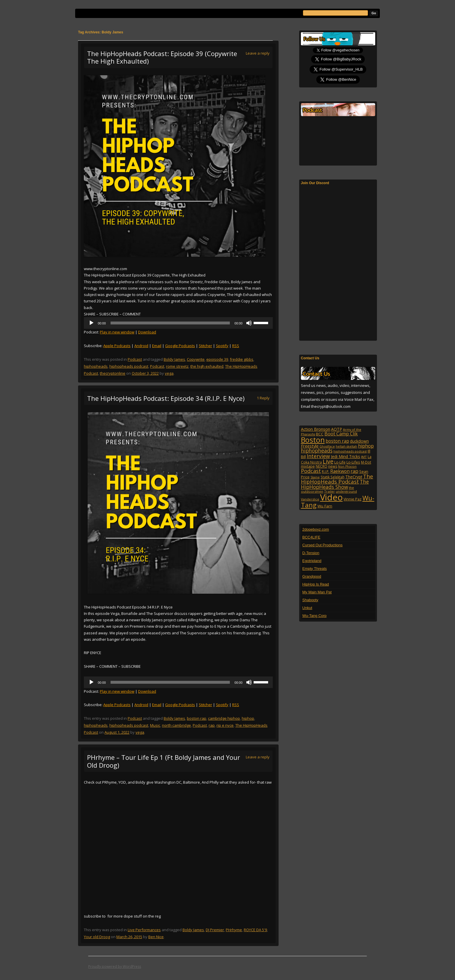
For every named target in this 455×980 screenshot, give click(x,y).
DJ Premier (215, 930)
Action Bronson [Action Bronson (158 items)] (316, 429)
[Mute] (249, 323)
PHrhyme (234, 930)
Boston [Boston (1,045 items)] (313, 440)
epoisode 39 (217, 359)
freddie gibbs (242, 359)
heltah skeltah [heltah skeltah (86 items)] (346, 446)
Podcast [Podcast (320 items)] (311, 471)
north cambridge (176, 725)
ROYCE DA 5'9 (255, 930)
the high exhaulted (207, 366)
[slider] (170, 323)
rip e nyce (225, 725)
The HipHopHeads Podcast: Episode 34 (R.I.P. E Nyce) (166, 398)
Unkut (307, 608)
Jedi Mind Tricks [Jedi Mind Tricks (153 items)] (345, 456)
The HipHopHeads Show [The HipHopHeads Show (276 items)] (335, 484)
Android (141, 346)
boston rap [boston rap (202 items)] (337, 441)
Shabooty (310, 600)
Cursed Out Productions (323, 545)
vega (169, 373)
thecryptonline (113, 373)
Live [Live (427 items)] (328, 461)
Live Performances (144, 930)
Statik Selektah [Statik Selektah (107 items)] (333, 477)
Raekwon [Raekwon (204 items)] (340, 471)
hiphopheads (96, 366)
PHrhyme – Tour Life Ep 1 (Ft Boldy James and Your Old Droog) (164, 761)
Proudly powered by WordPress (115, 966)
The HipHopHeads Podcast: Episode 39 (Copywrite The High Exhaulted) (162, 57)
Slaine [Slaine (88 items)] (315, 477)
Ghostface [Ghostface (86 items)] (327, 446)
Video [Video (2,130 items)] (331, 497)
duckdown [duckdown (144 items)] (359, 441)
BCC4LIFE (311, 537)
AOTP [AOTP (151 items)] (337, 429)
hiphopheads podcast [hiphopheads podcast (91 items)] (350, 451)
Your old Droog (97, 937)
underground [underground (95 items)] (346, 491)
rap (212, 725)
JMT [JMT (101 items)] (364, 457)
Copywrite (196, 359)
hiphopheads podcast (129, 366)
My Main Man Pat (317, 592)
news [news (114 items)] (333, 466)
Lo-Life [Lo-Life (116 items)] (340, 462)
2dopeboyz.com (316, 529)
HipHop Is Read (316, 584)
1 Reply (263, 398)
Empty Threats (315, 569)
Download (147, 332)
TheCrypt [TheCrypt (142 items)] (354, 477)
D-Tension (311, 553)
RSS (236, 346)
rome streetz (177, 366)
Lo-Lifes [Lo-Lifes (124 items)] (353, 462)
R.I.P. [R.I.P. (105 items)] (326, 471)
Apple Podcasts (117, 346)
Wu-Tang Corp (315, 616)
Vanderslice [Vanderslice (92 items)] (310, 499)
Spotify (222, 346)
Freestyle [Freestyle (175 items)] (310, 446)
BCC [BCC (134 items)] (320, 434)
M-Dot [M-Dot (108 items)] (366, 462)
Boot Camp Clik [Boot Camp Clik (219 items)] (341, 434)
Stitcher (205, 346)
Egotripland (312, 561)
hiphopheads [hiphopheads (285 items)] (317, 450)
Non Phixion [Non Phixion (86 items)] (347, 466)
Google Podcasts (180, 346)
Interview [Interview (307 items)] (318, 456)
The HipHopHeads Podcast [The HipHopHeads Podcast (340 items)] (337, 479)
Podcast (135, 359)
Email (157, 346)
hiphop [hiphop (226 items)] (366, 446)
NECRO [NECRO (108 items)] (322, 466)
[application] (178, 323)
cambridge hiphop (224, 718)
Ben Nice (156, 937)
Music (155, 725)
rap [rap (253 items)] (354, 471)
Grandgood (312, 576)
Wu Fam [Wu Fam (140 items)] (325, 506)
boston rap (197, 718)
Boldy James (174, 359)
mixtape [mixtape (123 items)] (308, 466)
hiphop (248, 718)
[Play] (91, 323)
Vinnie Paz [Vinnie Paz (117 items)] (353, 499)
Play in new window (117, 332)
